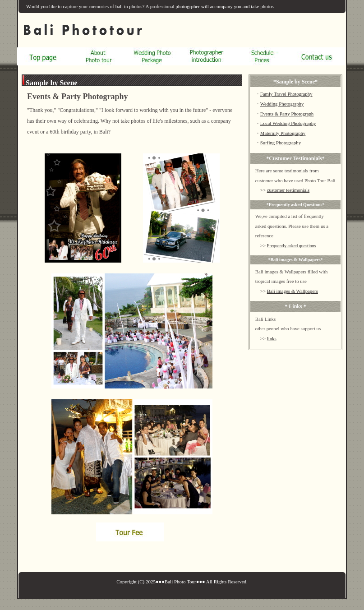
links (272, 338)
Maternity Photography (283, 133)
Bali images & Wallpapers (293, 291)
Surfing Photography (281, 143)
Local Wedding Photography (288, 123)
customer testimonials (288, 190)
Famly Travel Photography (286, 94)
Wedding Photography (282, 104)
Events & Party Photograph (287, 114)
